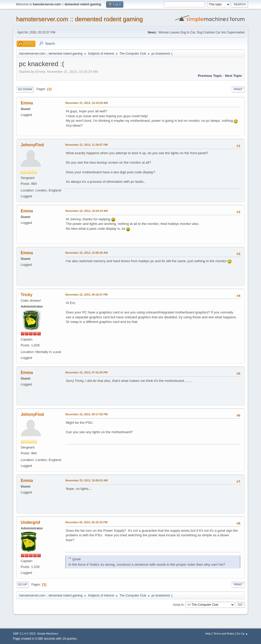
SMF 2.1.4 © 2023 (24, 634)
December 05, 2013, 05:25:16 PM (86, 522)
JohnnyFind (32, 145)
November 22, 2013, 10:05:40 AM (86, 253)
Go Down (25, 89)
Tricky (27, 295)
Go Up (22, 585)
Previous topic (210, 76)
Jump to (178, 605)
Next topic (234, 76)
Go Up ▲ (242, 634)
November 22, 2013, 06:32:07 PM (86, 295)
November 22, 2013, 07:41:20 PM (86, 372)
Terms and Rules (224, 634)
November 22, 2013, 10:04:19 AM (86, 211)
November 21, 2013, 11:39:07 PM (86, 145)
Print (238, 89)
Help (208, 634)
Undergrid (30, 522)
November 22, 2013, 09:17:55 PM (86, 414)
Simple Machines (48, 634)
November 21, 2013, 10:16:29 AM (86, 103)
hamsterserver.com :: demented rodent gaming (79, 19)
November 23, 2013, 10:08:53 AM (86, 480)
